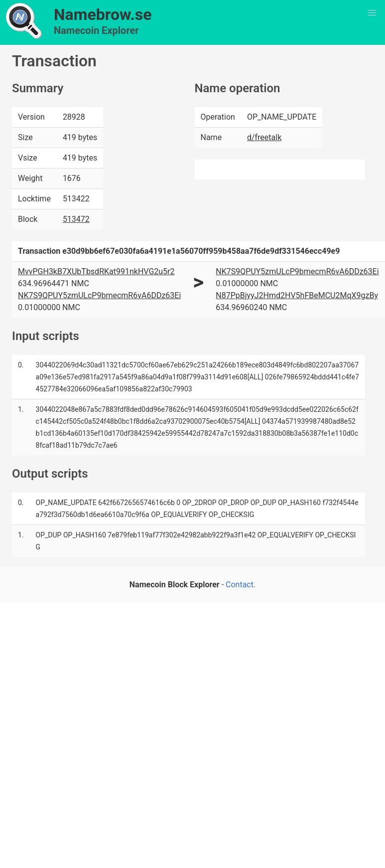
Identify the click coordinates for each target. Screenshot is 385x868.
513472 (76, 219)
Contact (240, 585)
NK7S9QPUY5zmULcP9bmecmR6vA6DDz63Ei (99, 295)
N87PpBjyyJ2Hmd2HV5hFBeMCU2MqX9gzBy (297, 295)
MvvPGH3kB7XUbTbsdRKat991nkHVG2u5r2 (96, 271)
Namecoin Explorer (96, 30)
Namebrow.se (103, 14)
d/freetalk (264, 137)
